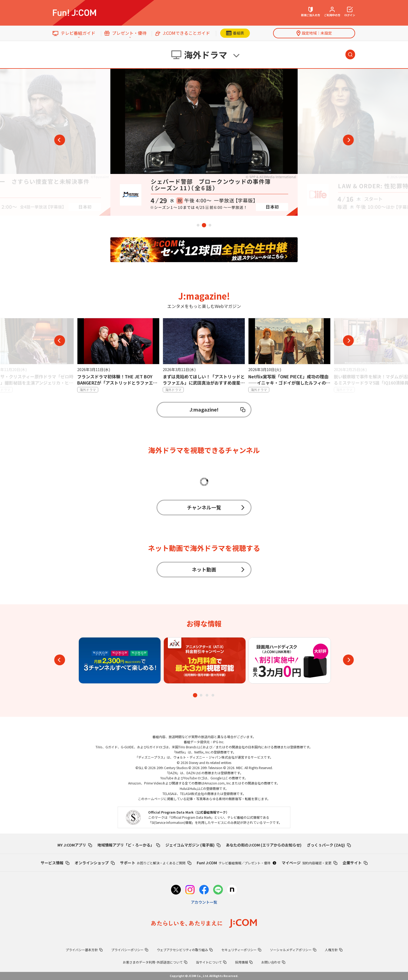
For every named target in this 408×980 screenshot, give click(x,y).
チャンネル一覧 (216, 507)
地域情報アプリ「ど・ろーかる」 (129, 845)
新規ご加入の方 (311, 12)
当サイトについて (211, 962)
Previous (60, 140)
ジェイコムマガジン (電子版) (193, 845)
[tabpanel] (204, 142)
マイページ (310, 863)
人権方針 (334, 950)
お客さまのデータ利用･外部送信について (155, 962)
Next (348, 140)
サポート (156, 863)
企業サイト (355, 863)
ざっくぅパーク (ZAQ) (329, 845)
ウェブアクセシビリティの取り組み (185, 950)
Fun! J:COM (236, 863)
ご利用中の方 (332, 12)
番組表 (235, 33)
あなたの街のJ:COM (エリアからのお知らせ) (264, 845)
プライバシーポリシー (130, 950)
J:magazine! (217, 409)
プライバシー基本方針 (84, 950)
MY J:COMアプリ (75, 845)
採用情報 (244, 962)
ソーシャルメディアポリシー (293, 950)
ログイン (350, 12)
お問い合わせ (273, 962)
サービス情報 (55, 863)
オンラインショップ (95, 863)
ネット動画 (219, 569)
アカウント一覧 (204, 902)
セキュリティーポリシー (241, 950)
